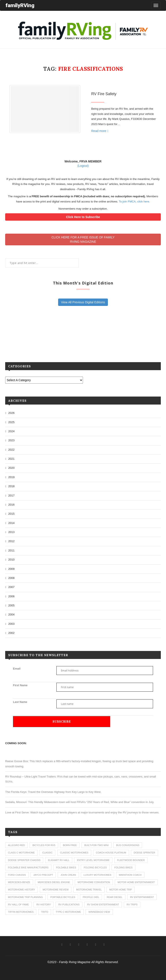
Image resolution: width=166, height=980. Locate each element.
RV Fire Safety (104, 94)
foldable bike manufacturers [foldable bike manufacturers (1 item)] (28, 868)
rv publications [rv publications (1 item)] (69, 904)
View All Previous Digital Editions (83, 302)
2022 (11, 450)
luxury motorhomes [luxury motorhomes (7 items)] (97, 875)
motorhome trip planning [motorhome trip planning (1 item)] (25, 897)
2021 (11, 459)
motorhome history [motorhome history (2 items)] (22, 890)
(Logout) (83, 166)
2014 (11, 523)
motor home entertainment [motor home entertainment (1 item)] (136, 882)
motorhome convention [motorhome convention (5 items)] (94, 882)
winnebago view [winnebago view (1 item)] (99, 912)
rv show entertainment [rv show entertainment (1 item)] (103, 904)
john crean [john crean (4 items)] (68, 875)
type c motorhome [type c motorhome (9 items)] (68, 912)
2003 (11, 624)
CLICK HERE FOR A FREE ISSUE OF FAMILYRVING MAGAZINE (83, 239)
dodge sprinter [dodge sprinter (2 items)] (144, 853)
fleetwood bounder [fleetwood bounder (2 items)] (131, 860)
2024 (11, 431)
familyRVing (20, 5)
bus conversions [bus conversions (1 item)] (128, 845)
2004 (11, 615)
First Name (20, 685)
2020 (11, 468)
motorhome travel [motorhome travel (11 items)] (89, 890)
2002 (11, 633)
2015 (11, 514)
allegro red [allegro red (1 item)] (16, 845)
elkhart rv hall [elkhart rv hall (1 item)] (59, 860)
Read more (100, 131)
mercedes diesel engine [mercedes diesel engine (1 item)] (54, 882)
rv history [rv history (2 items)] (44, 904)
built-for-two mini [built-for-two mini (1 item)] (96, 845)
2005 (11, 605)
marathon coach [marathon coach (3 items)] (130, 875)
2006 (11, 596)
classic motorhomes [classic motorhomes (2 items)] (74, 853)
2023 (11, 440)
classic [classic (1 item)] (47, 853)
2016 (11, 505)
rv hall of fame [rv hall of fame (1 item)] (18, 904)
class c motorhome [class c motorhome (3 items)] (21, 853)
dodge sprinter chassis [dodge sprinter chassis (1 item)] (24, 860)
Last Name (20, 702)
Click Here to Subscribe (83, 217)
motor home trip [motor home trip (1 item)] (121, 890)
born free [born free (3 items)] (70, 845)
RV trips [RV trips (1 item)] (132, 904)
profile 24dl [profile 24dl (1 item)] (91, 897)
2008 (11, 578)
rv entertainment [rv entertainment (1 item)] (142, 897)
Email (17, 669)
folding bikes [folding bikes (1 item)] (123, 868)
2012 (11, 541)
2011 (11, 550)
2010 (11, 560)
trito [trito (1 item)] (45, 912)
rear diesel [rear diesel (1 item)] (115, 897)
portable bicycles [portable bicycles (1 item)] (63, 897)
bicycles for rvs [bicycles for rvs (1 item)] (44, 845)
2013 (11, 532)
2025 (11, 422)
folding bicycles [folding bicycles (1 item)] (95, 868)
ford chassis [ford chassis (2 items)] (17, 875)
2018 (11, 486)
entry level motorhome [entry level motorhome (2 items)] (93, 860)
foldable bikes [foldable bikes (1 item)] (66, 868)
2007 (11, 587)
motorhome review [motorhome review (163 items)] (56, 890)
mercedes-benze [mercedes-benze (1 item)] (19, 882)
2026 (11, 413)
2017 (11, 496)
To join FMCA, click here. (134, 202)
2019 (11, 477)
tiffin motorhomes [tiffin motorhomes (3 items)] (21, 912)
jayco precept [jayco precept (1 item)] (43, 875)
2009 (11, 569)
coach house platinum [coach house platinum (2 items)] (111, 853)
